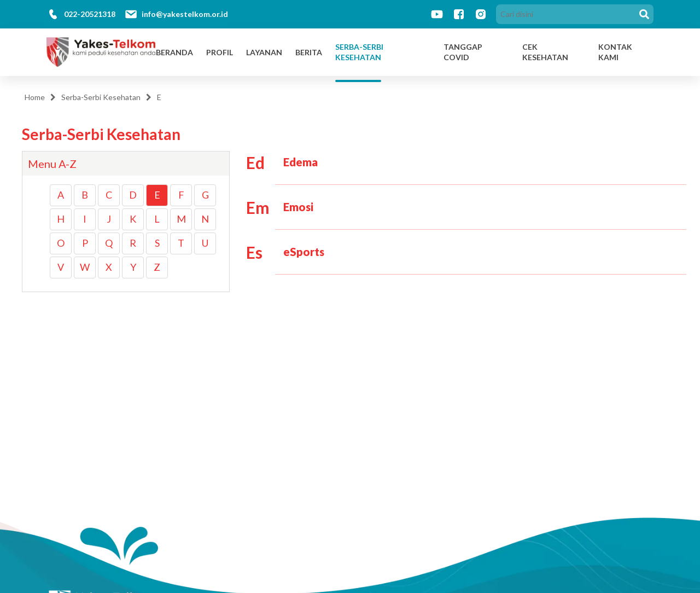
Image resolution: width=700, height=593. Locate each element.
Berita (309, 52)
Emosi (298, 207)
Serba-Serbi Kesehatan (359, 52)
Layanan (264, 52)
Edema (301, 162)
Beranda (174, 52)
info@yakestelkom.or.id (185, 14)
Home (35, 97)
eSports (304, 252)
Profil (220, 52)
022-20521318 (90, 14)
